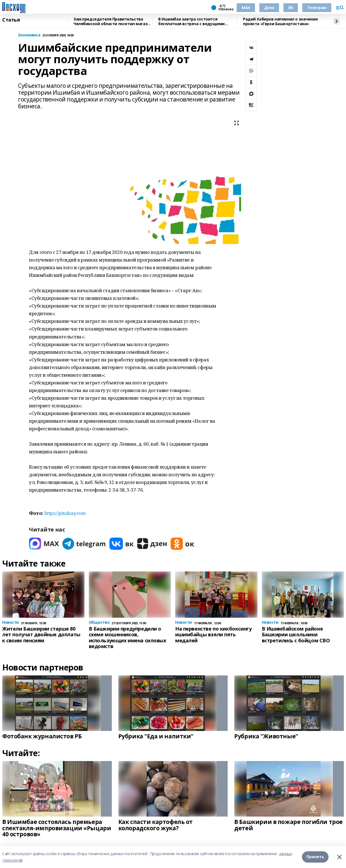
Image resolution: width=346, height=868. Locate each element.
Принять (315, 857)
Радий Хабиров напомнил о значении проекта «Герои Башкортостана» (280, 21)
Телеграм (317, 8)
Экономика (29, 35)
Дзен (269, 8)
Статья (11, 20)
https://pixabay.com (65, 513)
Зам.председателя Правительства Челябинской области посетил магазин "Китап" (113, 21)
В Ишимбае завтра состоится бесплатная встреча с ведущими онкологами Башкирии (191, 21)
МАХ (246, 8)
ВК (291, 8)
